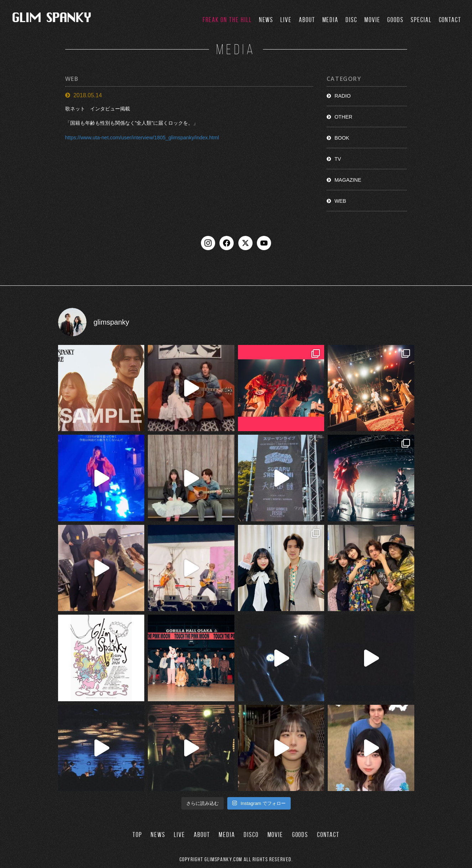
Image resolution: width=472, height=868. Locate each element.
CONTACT (450, 20)
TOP (137, 835)
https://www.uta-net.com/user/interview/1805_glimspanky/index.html (142, 138)
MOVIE (372, 20)
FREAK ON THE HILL (227, 20)
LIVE (286, 20)
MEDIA (331, 20)
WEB (340, 201)
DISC (351, 20)
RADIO (343, 96)
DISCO (251, 835)
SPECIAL (421, 20)
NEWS (266, 20)
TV (338, 159)
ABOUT (307, 20)
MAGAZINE (348, 180)
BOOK (342, 138)
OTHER (343, 117)
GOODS (395, 20)
